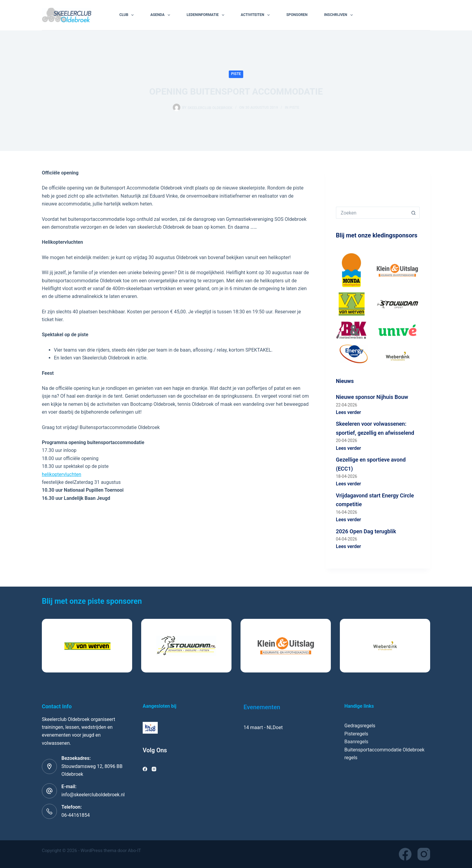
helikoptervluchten (62, 474)
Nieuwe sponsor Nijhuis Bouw (372, 397)
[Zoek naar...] (372, 213)
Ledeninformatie (207, 15)
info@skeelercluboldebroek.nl (93, 795)
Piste (236, 74)
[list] (236, 646)
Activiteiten (256, 15)
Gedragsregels (360, 726)
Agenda (161, 15)
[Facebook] (145, 769)
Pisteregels (356, 734)
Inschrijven (340, 15)
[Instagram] (154, 769)
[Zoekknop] (414, 213)
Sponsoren (297, 15)
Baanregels (356, 742)
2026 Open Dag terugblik (366, 531)
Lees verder (349, 412)
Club (128, 15)
